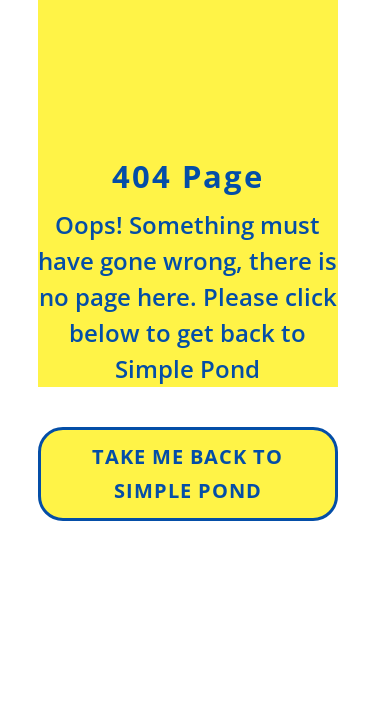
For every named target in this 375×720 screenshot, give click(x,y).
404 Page (188, 176)
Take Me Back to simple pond (187, 473)
